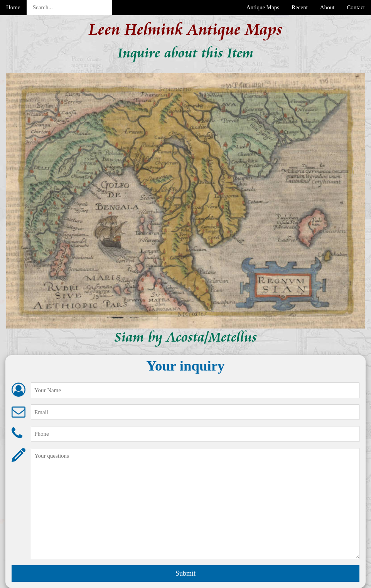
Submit (185, 573)
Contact (356, 7)
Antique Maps (263, 7)
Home (13, 7)
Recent (300, 7)
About (327, 7)
